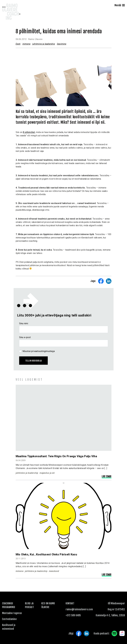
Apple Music (122, 633)
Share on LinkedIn (109, 281)
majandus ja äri (47, 473)
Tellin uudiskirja (34, 361)
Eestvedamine (9, 619)
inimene (26, 44)
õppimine (62, 44)
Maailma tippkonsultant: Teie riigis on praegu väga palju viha (56, 456)
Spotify (114, 633)
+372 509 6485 (73, 615)
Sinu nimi (24, 323)
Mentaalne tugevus (12, 613)
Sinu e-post (25, 337)
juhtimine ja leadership (44, 44)
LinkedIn (86, 633)
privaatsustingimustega (43, 351)
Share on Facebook (101, 281)
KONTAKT (70, 603)
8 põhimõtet (29, 132)
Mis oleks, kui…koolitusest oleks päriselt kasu (46, 554)
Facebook (79, 633)
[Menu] (123, 6)
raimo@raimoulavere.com (79, 609)
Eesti (18, 44)
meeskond (54, 571)
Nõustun (39, 351)
